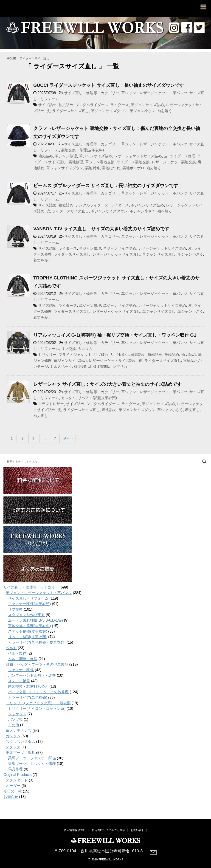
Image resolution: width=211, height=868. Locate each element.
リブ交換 (68, 349)
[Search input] (103, 462)
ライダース (120, 105)
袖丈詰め (66, 105)
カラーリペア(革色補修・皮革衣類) (37, 642)
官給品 (188, 361)
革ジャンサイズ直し (159, 254)
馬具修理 (15, 769)
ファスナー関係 (21, 670)
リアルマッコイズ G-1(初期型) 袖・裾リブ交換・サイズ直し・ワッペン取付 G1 (115, 335)
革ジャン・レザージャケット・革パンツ (154, 93)
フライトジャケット (75, 355)
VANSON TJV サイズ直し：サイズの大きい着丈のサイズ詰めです (101, 229)
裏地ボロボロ (133, 168)
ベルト (11, 648)
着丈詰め (109, 410)
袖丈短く (154, 168)
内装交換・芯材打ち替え (28, 686)
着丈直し (192, 410)
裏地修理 (76, 162)
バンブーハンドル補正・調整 (32, 675)
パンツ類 (15, 720)
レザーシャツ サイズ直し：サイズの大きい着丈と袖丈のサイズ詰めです (107, 384)
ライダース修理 (183, 156)
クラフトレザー (51, 404)
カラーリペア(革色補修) (28, 697)
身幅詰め (172, 355)
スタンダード (17, 780)
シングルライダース (92, 105)
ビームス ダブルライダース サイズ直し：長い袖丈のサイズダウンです (106, 186)
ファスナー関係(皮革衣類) (30, 604)
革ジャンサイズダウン (109, 111)
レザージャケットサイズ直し (116, 254)
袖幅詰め (138, 355)
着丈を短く (42, 260)
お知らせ (11, 797)
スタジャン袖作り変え (26, 615)
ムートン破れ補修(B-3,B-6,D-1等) (35, 620)
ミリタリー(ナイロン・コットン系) (37, 709)
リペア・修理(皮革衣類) (97, 398)
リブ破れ (101, 355)
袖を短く (165, 111)
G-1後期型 (83, 367)
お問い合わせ (139, 829)
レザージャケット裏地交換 (174, 162)
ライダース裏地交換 (133, 162)
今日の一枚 (13, 791)
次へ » (68, 438)
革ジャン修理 (66, 156)
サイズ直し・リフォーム (28, 598)
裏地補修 (93, 168)
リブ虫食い (120, 355)
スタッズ (13, 747)
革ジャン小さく (143, 111)
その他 (14, 725)
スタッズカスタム (20, 742)
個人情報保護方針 (75, 829)
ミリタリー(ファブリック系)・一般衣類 (38, 703)
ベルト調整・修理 (23, 659)
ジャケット (17, 714)
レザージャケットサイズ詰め (138, 156)
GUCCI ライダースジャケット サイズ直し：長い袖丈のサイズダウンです (109, 85)
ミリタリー (47, 355)
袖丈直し (41, 416)
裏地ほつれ (111, 168)
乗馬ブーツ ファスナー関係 (32, 758)
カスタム (85, 349)
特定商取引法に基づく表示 (108, 829)
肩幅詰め (155, 355)
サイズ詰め (47, 105)
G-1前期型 (102, 367)
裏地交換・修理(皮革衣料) (83, 150)
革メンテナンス (19, 731)
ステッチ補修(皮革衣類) (28, 631)
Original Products (18, 775)
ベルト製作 (17, 653)
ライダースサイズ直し (70, 111)
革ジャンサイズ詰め (147, 105)
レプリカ (120, 367)
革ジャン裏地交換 (100, 162)
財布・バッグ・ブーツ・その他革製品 (37, 664)
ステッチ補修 (19, 681)
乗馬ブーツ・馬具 (20, 753)
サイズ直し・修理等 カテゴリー (92, 93)
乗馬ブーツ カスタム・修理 (32, 764)
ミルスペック (61, 367)
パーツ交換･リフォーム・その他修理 (38, 692)
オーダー (13, 786)
